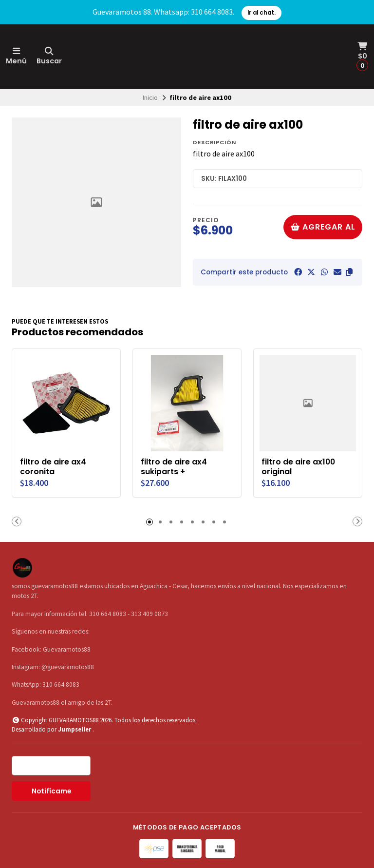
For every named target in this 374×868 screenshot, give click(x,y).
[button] (349, 272)
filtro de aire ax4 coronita (53, 467)
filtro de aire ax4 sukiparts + (174, 467)
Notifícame (51, 791)
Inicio (150, 97)
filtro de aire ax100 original (298, 467)
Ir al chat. (262, 13)
